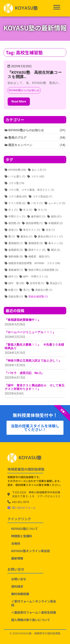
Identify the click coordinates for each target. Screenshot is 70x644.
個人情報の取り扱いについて (31, 620)
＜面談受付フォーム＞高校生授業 (34, 612)
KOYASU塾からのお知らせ (24, 90)
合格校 (16, 543)
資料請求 (17, 586)
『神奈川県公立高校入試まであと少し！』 (33, 361)
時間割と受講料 (22, 536)
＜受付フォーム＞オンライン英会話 (34, 603)
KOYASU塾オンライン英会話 (31, 551)
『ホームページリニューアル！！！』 (30, 332)
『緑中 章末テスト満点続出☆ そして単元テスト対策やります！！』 (35, 387)
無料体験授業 (20, 594)
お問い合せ (19, 579)
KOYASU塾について (25, 529)
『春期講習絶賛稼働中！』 (23, 320)
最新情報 (17, 558)
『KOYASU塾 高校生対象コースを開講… (35, 75)
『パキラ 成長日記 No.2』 (24, 373)
